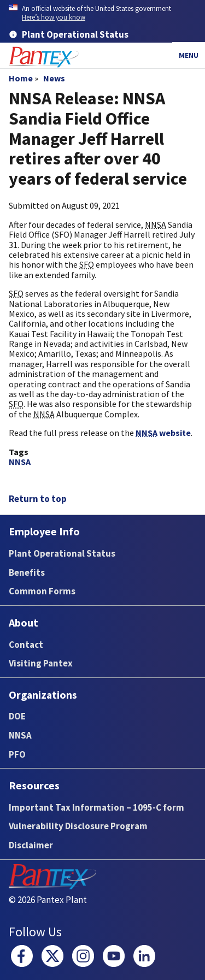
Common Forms (42, 591)
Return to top (38, 499)
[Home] (44, 57)
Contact (26, 645)
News (54, 78)
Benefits (27, 572)
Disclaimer (31, 845)
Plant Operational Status (62, 553)
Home (21, 78)
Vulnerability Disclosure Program (78, 826)
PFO (17, 754)
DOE (17, 716)
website (163, 433)
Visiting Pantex (41, 663)
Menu (189, 55)
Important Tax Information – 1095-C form (96, 807)
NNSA (20, 462)
